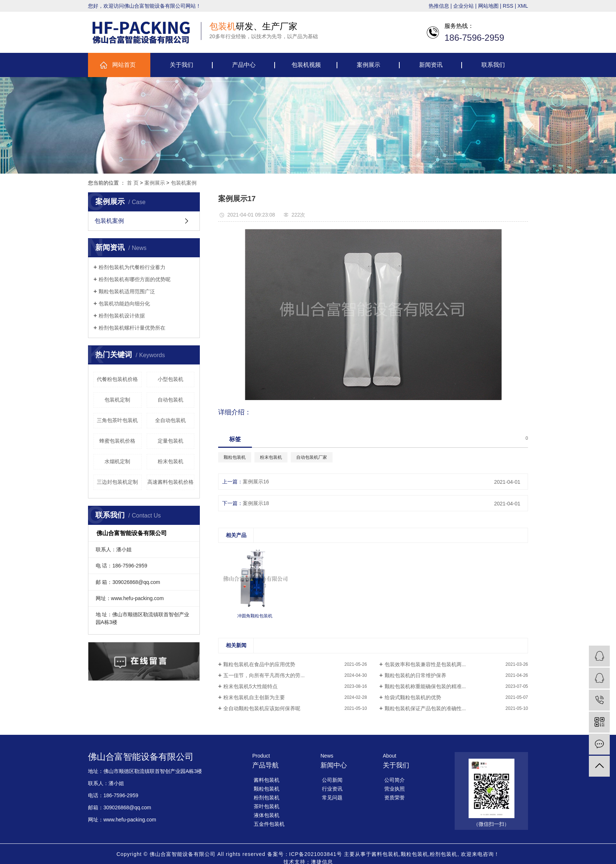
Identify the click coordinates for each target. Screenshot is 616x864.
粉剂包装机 (267, 798)
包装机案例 (184, 183)
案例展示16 (256, 482)
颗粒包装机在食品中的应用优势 (259, 664)
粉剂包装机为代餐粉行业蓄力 (132, 267)
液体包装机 (267, 815)
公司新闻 (332, 780)
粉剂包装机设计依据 (122, 316)
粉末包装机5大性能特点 (250, 686)
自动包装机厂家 (312, 457)
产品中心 (244, 65)
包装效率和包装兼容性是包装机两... (425, 664)
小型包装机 (170, 379)
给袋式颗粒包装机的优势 (413, 697)
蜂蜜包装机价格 (117, 441)
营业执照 (395, 789)
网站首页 (124, 65)
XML (523, 6)
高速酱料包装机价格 (170, 482)
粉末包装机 (170, 461)
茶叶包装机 (267, 806)
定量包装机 (170, 441)
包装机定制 (117, 400)
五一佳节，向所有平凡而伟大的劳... (264, 675)
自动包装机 (170, 400)
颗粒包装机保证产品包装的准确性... (425, 708)
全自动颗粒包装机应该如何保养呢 (262, 708)
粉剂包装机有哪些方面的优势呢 (135, 279)
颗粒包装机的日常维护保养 (415, 675)
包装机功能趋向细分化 (124, 304)
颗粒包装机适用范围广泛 (127, 291)
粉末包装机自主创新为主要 (254, 697)
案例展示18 (256, 503)
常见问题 (332, 798)
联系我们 (493, 65)
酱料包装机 (267, 780)
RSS (508, 6)
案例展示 (368, 65)
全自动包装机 (170, 420)
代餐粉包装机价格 (117, 379)
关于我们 (181, 65)
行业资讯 (332, 789)
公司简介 (395, 780)
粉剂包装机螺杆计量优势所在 (132, 328)
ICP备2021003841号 (316, 854)
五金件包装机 (269, 824)
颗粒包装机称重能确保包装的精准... (425, 686)
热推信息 (439, 6)
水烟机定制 (117, 461)
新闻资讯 (431, 65)
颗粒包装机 (235, 457)
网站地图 (488, 6)
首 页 (133, 183)
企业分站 (463, 6)
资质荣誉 (395, 798)
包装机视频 (306, 65)
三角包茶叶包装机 (117, 420)
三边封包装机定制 (117, 482)
